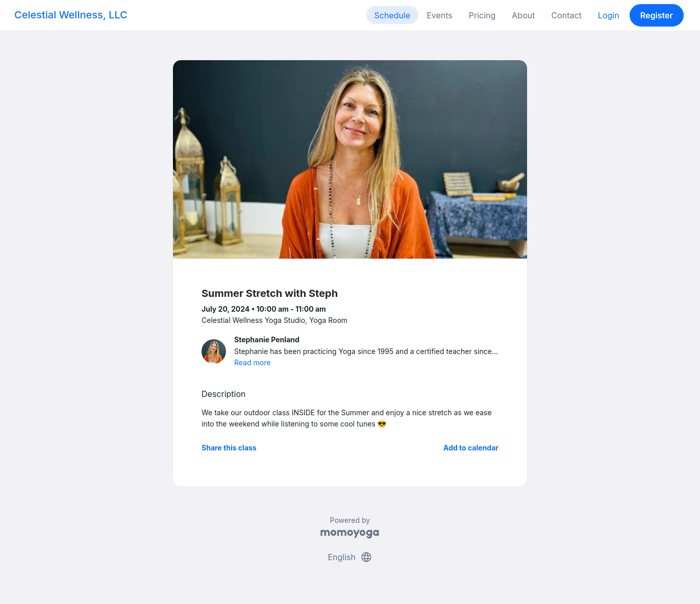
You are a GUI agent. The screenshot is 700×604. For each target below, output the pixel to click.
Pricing (482, 15)
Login (609, 15)
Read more (252, 362)
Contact (566, 15)
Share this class (229, 448)
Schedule (393, 15)
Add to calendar (471, 448)
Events (440, 15)
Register (657, 15)
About (523, 15)
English (350, 557)
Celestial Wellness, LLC (71, 15)
